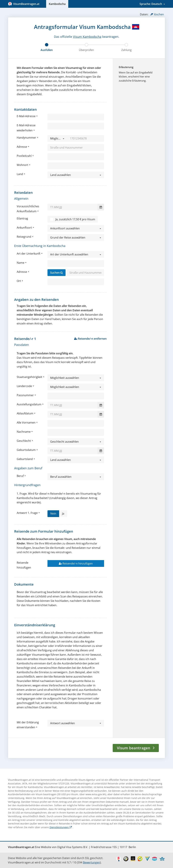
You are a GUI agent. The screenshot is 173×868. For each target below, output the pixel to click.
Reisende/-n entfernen (90, 339)
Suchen (57, 273)
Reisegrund (24, 237)
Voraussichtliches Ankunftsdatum (28, 209)
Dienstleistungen (61, 827)
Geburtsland (25, 459)
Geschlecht (24, 441)
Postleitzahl (24, 156)
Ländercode (24, 386)
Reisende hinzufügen (24, 565)
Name (21, 263)
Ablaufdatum (25, 413)
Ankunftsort (24, 228)
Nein (53, 514)
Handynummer (26, 138)
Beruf (20, 476)
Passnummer (25, 395)
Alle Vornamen (26, 423)
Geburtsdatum (26, 450)
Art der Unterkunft (29, 254)
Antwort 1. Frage (27, 513)
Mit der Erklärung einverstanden (28, 725)
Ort (19, 281)
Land (20, 174)
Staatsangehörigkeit (29, 377)
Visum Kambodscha (87, 37)
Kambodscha (57, 4)
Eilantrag (22, 218)
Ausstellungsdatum (29, 404)
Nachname (24, 432)
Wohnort (22, 165)
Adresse (22, 147)
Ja (63, 514)
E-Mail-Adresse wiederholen (26, 128)
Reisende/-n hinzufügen (76, 563)
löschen (157, 14)
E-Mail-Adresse (26, 116)
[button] (57, 138)
